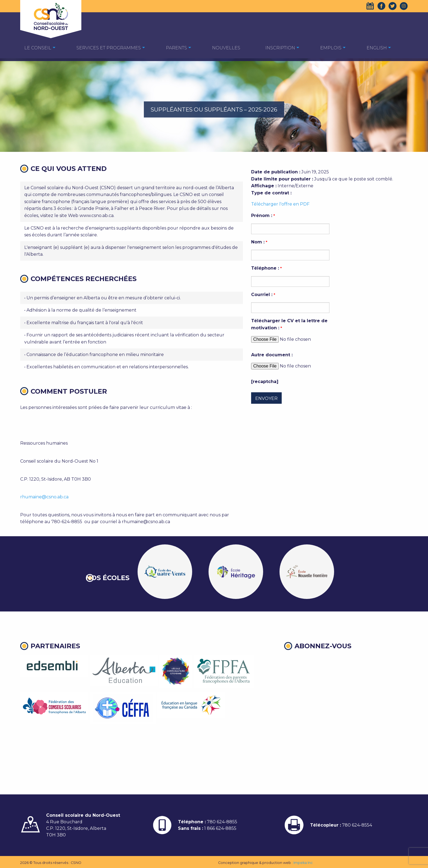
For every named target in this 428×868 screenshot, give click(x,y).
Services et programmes (109, 48)
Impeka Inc (303, 863)
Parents (176, 48)
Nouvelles (226, 48)
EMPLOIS (331, 48)
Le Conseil (38, 48)
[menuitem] (38, 48)
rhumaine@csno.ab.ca (44, 497)
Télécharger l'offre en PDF (280, 204)
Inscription (280, 48)
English (377, 48)
